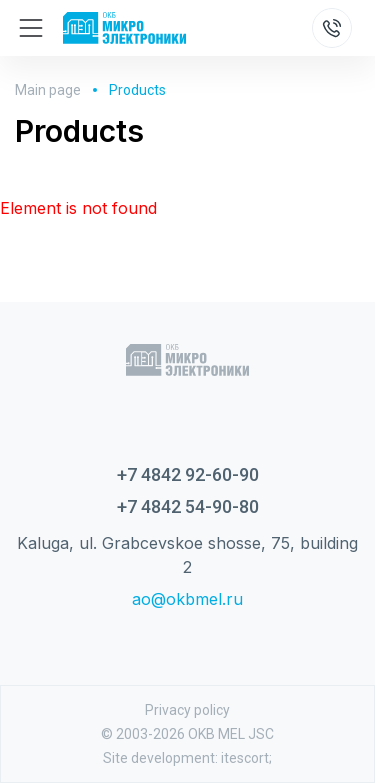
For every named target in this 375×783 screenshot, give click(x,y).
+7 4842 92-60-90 (188, 474)
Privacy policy (187, 710)
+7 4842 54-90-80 (188, 506)
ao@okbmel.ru (187, 599)
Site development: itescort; (187, 758)
